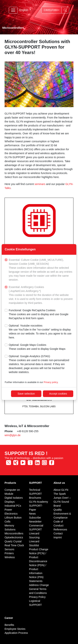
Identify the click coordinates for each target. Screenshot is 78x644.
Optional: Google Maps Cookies (37, 347)
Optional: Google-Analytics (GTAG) (41, 364)
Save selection (26, 394)
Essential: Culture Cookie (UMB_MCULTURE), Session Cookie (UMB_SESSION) (41, 270)
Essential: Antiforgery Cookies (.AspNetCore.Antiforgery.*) (41, 295)
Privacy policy (51, 382)
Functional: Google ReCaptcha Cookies (41, 315)
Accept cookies (58, 394)
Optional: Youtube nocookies (41, 332)
